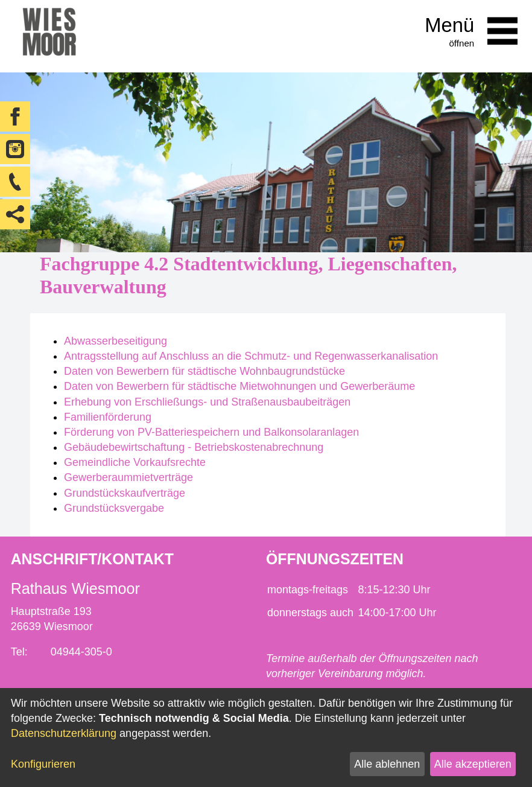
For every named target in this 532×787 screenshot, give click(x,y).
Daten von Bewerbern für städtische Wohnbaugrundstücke (204, 371)
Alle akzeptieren (473, 764)
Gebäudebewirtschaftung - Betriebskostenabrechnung (194, 447)
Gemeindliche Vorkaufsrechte (135, 462)
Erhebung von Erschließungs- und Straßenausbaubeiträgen (207, 402)
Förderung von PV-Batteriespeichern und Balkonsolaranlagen (211, 432)
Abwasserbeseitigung (116, 341)
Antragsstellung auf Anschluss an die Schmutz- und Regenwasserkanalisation (251, 356)
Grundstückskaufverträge (125, 493)
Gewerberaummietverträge (128, 477)
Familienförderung (108, 417)
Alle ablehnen (387, 764)
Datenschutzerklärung (64, 733)
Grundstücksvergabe (114, 508)
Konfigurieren (43, 764)
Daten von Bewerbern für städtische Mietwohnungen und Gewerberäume (239, 386)
